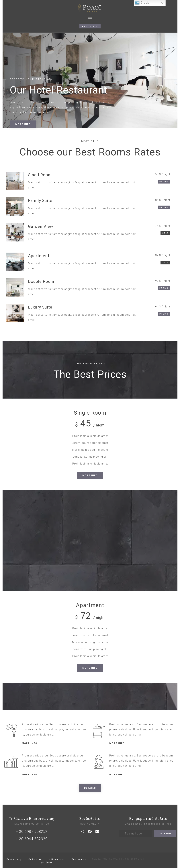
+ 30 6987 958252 (32, 832)
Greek (142, 3)
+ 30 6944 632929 (32, 839)
